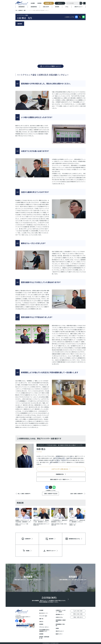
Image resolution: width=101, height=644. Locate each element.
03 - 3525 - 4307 (79, 611)
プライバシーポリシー (44, 627)
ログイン (60, 3)
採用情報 (39, 3)
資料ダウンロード (78, 7)
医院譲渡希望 (22, 7)
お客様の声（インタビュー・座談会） (61, 611)
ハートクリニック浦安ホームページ (52, 66)
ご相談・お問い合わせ (78, 617)
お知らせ (41, 621)
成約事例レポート (60, 614)
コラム (67, 7)
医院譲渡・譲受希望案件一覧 (44, 637)
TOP (16, 10)
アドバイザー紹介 (43, 616)
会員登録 (49, 3)
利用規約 (41, 624)
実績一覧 (41, 619)
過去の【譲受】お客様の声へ (77, 494)
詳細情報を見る (60, 474)
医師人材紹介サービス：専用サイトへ (60, 479)
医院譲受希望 (34, 7)
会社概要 (33, 3)
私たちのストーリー (44, 613)
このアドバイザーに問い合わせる (60, 469)
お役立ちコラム (59, 617)
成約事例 (57, 7)
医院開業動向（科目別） (60, 625)
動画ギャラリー (59, 634)
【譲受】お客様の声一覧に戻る (50, 494)
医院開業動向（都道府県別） (61, 621)
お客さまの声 (46, 7)
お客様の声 (20, 10)
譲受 (25, 10)
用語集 (57, 628)
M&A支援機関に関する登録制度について (44, 630)
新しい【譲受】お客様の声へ (24, 494)
